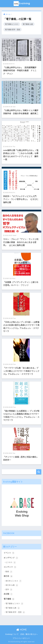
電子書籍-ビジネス (12, 24)
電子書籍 (9, 599)
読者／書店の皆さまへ (29, 634)
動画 (9, 572)
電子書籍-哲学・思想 (13, 30)
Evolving (22, 4)
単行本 (8, 576)
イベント (9, 553)
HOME (21, 630)
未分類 (8, 594)
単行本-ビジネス (14, 581)
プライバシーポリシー (21, 638)
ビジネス (11, 562)
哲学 (9, 590)
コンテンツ (10, 567)
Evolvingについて (12, 634)
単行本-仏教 (12, 585)
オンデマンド (11, 558)
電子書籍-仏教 (28, 24)
